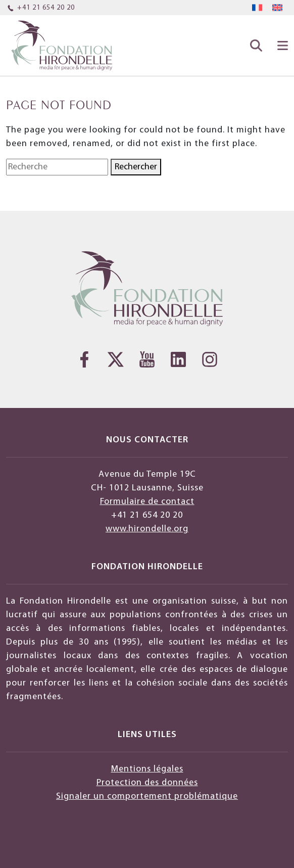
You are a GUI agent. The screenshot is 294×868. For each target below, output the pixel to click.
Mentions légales (147, 769)
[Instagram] (210, 359)
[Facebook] (84, 359)
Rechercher (136, 167)
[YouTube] (147, 359)
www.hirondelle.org (147, 529)
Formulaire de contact (147, 502)
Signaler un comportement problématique (147, 796)
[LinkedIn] (178, 359)
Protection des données (147, 783)
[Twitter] (116, 359)
